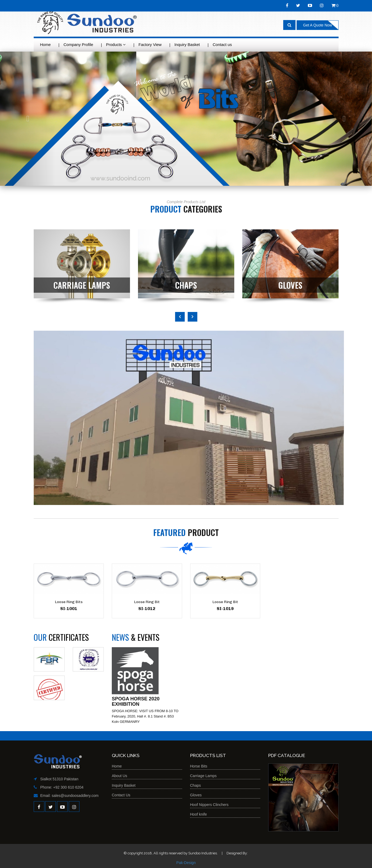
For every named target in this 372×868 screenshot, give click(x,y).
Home (45, 45)
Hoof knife (199, 814)
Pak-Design (186, 863)
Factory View (150, 45)
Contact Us (121, 795)
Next (192, 317)
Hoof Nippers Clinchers (209, 805)
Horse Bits (199, 766)
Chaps (195, 785)
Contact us (222, 45)
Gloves (196, 795)
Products (116, 45)
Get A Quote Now (317, 25)
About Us (120, 776)
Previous (180, 317)
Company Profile (78, 45)
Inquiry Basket (187, 45)
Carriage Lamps (204, 776)
